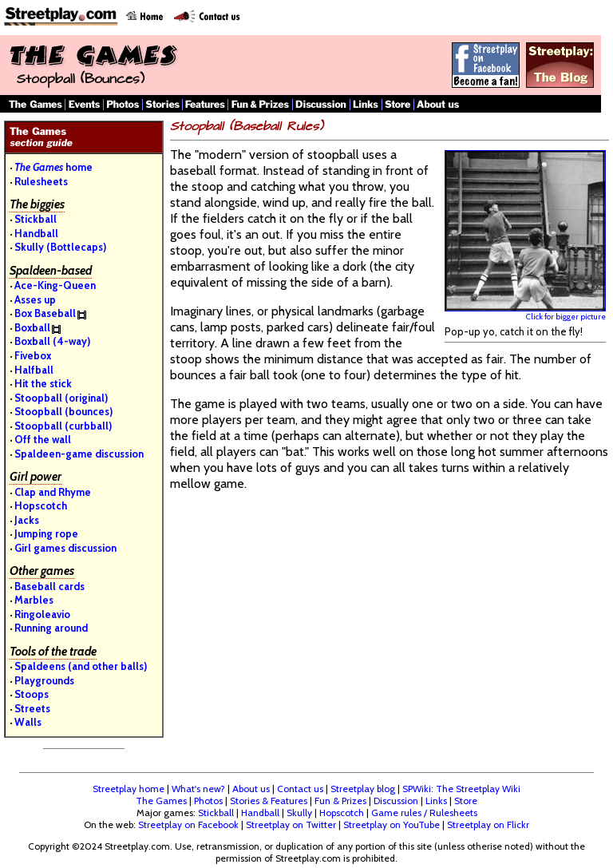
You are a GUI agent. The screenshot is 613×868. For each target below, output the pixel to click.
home (53, 167)
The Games (161, 801)
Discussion (396, 801)
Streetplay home (129, 789)
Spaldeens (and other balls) (81, 666)
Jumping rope (46, 533)
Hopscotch (41, 505)
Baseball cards (49, 586)
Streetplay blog (363, 789)
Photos (208, 801)
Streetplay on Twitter (291, 824)
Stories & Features (269, 801)
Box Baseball (45, 313)
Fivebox (33, 355)
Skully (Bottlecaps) (60, 247)
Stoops (32, 694)
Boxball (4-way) (52, 341)
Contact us (300, 789)
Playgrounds (44, 680)
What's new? (198, 789)
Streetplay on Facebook (188, 824)
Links (436, 801)
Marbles (34, 600)
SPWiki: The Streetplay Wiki (461, 789)
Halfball (34, 370)
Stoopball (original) (61, 398)
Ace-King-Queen (55, 285)
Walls (28, 722)
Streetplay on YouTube (392, 824)
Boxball (32, 327)
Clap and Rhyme (53, 492)
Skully (299, 813)
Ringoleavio (42, 614)
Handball (36, 233)
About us (251, 789)
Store (466, 801)
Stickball (36, 219)
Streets (32, 708)
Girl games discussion (65, 548)
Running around (51, 628)
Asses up (35, 299)
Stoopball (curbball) (63, 426)
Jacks (27, 520)
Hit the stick (43, 383)
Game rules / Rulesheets (424, 813)
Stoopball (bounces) (63, 411)
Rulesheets (41, 181)
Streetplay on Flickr (488, 824)
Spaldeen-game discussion (79, 454)
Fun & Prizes (340, 801)
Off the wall (43, 439)
